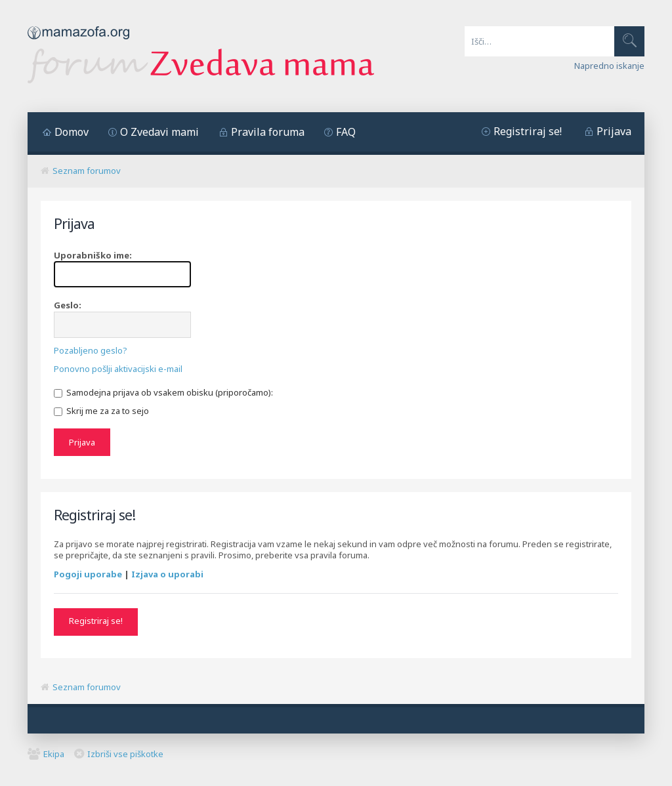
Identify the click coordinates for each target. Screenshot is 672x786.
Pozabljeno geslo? (91, 350)
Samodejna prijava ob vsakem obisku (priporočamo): (163, 392)
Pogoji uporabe (88, 574)
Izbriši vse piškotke (125, 754)
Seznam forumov (87, 171)
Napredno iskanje (609, 66)
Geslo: (68, 305)
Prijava (614, 131)
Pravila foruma (268, 132)
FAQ (346, 132)
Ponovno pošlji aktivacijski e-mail (118, 369)
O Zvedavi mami (159, 132)
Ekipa (54, 754)
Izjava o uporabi (167, 574)
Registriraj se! (528, 131)
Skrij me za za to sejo (101, 411)
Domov (72, 132)
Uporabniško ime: (93, 255)
